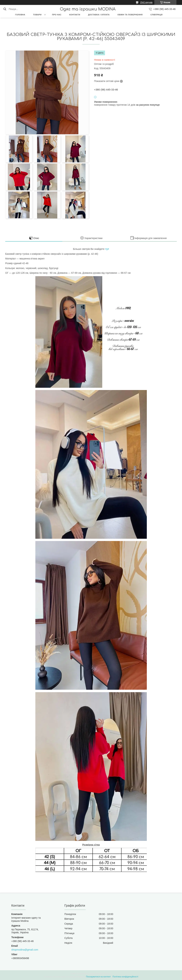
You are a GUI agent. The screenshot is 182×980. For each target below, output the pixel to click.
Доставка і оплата (99, 15)
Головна (20, 15)
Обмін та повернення (130, 15)
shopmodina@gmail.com (25, 950)
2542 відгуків (146, 2)
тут (107, 249)
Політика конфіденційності (125, 977)
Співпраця (157, 15)
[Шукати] (5, 9)
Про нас (57, 15)
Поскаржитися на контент (98, 977)
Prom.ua (107, 974)
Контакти (75, 15)
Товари (37, 15)
